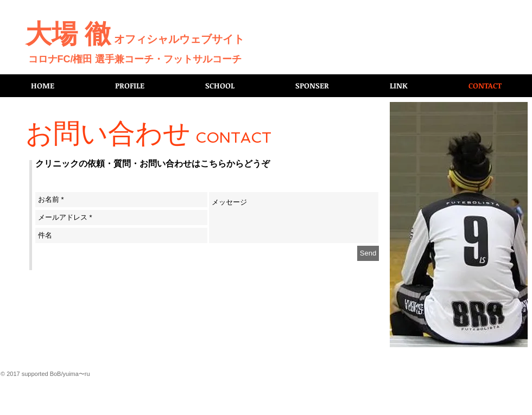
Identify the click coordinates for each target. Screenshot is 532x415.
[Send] (368, 253)
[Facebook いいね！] (508, 11)
